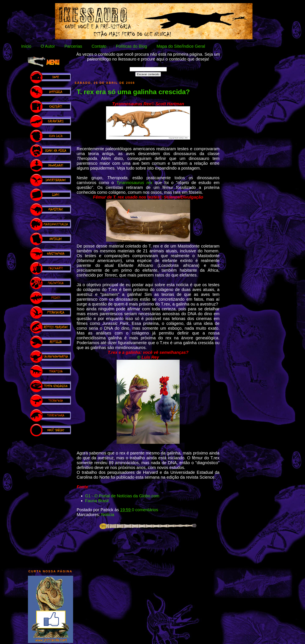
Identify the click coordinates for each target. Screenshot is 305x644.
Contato (99, 46)
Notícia (108, 515)
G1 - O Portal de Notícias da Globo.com (122, 496)
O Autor (48, 46)
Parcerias (73, 46)
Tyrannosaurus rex (134, 183)
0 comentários (145, 510)
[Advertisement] (50, 501)
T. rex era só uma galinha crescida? (133, 92)
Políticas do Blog (131, 46)
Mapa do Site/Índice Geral (181, 46)
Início (26, 46)
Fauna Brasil (97, 501)
